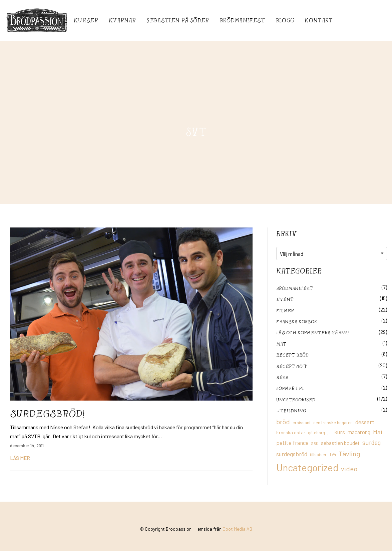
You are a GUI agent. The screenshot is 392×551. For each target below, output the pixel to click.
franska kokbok (297, 321)
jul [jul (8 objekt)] (330, 433)
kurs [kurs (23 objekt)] (340, 432)
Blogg (285, 20)
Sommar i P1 (290, 388)
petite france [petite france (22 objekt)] (292, 443)
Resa (282, 377)
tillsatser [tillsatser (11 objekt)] (318, 455)
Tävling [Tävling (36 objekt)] (349, 454)
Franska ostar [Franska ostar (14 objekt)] (291, 432)
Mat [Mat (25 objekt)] (378, 432)
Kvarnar (122, 20)
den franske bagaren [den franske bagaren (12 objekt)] (333, 423)
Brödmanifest (243, 20)
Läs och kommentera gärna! (312, 332)
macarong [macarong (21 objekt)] (359, 432)
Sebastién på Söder (178, 20)
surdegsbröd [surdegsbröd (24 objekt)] (292, 454)
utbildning (291, 410)
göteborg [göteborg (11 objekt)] (316, 433)
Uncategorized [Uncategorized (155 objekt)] (307, 467)
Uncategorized (296, 399)
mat (281, 344)
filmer (285, 310)
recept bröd (292, 355)
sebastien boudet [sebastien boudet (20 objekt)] (340, 443)
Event (285, 299)
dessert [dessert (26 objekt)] (365, 422)
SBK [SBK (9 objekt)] (315, 443)
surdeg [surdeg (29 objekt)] (371, 442)
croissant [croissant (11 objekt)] (302, 423)
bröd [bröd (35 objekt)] (283, 422)
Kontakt (319, 20)
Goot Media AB (237, 529)
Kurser (86, 20)
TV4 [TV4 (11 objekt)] (333, 455)
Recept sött (292, 366)
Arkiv (287, 233)
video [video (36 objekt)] (349, 469)
